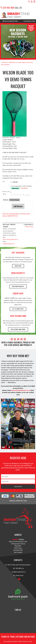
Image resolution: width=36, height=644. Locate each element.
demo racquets (18, 273)
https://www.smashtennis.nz (11, 239)
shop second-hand (18, 316)
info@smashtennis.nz (9, 244)
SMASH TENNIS (18, 641)
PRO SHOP (5, 63)
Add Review (18, 206)
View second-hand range (18, 329)
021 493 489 (7, 8)
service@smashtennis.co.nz (21, 390)
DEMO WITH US (13, 63)
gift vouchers (18, 253)
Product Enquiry (15, 200)
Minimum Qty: (6, 192)
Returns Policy (29, 227)
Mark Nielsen (12, 383)
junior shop (18, 293)
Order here (18, 266)
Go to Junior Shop (18, 309)
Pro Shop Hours (18, 575)
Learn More (24, 188)
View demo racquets (18, 286)
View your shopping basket (11, 214)
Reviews (6, 200)
